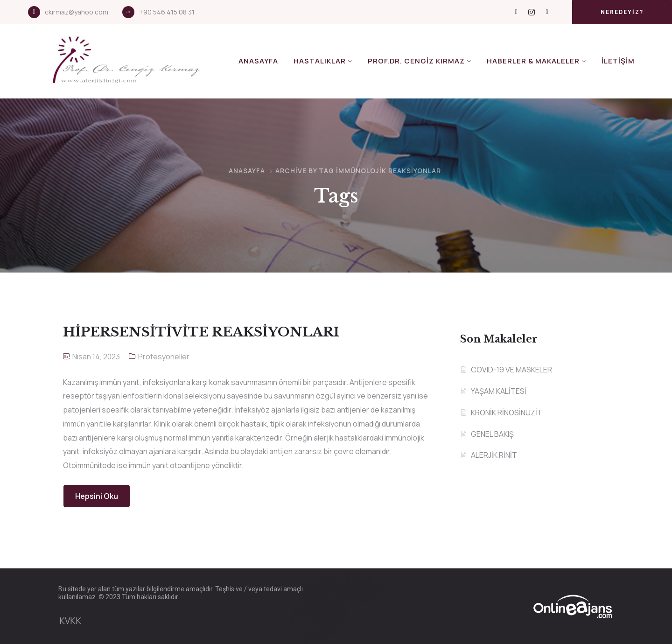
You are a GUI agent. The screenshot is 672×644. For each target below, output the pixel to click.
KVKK (70, 621)
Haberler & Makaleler (533, 61)
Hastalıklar (320, 61)
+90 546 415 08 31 (167, 12)
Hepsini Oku (97, 496)
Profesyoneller (164, 357)
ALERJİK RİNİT (494, 455)
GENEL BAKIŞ (492, 434)
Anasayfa (258, 61)
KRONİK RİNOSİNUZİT (507, 413)
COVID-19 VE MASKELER (511, 370)
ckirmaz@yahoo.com (77, 12)
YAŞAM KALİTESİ (499, 391)
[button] (622, 12)
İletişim (618, 61)
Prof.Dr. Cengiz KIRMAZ (416, 61)
